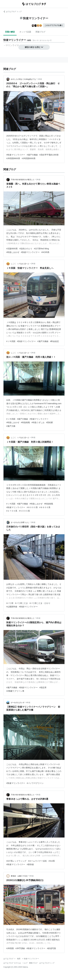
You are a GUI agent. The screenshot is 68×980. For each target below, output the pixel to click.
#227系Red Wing (41, 249)
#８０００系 (32, 507)
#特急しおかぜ (13, 252)
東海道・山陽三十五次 (19, 876)
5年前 (38, 795)
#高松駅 (50, 422)
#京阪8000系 (12, 249)
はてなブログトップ (47, 963)
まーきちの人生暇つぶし (20, 522)
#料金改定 (55, 341)
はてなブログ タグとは (12, 963)
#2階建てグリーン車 (15, 691)
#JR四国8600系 (13, 158)
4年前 (28, 703)
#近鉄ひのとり (26, 249)
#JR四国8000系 (29, 158)
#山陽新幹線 (12, 607)
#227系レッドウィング (16, 861)
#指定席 (43, 687)
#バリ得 (10, 603)
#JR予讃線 (20, 948)
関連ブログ (41, 32)
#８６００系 (45, 507)
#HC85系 (45, 252)
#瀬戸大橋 (11, 426)
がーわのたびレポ (18, 703)
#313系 (52, 861)
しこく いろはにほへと (20, 264)
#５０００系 (24, 511)
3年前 (33, 438)
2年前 (38, 180)
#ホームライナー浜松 (37, 861)
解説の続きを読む (34, 47)
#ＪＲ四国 (11, 341)
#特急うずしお (38, 422)
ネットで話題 (25, 32)
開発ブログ (33, 963)
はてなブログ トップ (12, 12)
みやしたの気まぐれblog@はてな (23, 79)
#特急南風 (25, 422)
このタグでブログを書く (54, 25)
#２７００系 (12, 511)
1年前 (40, 79)
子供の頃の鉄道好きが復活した (23, 180)
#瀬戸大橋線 (32, 155)
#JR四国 (10, 948)
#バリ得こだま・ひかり (40, 603)
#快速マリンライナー (16, 155)
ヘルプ (25, 963)
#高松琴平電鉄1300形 (49, 155)
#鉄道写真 (51, 948)
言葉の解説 (10, 32)
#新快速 (30, 864)
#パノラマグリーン (35, 783)
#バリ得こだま (21, 603)
